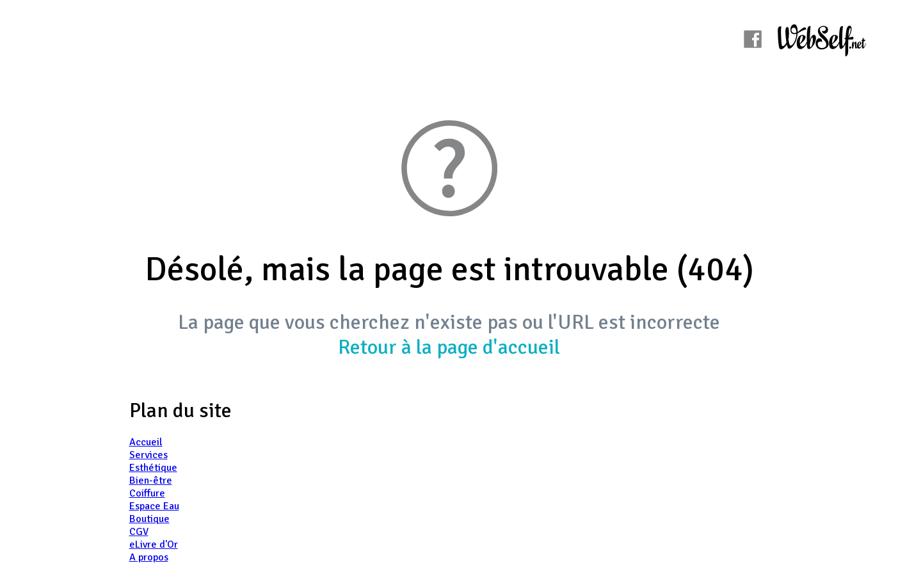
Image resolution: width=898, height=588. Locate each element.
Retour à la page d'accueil (449, 347)
